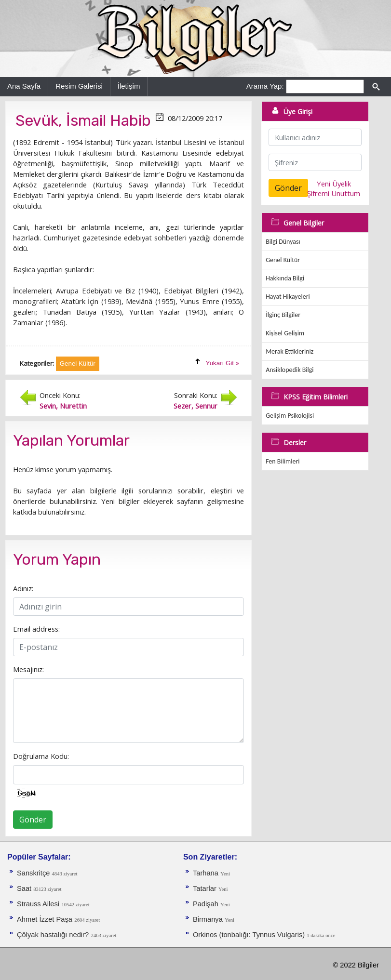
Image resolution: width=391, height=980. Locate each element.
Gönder (33, 820)
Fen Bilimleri (283, 461)
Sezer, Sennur (195, 406)
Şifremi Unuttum (334, 193)
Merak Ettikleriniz (290, 351)
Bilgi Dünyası (283, 242)
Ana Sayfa (24, 86)
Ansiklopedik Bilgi (290, 370)
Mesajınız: (28, 669)
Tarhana (206, 873)
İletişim (129, 86)
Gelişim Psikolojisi (290, 416)
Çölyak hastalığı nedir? (53, 935)
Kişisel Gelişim (285, 333)
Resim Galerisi (79, 86)
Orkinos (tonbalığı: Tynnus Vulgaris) (250, 935)
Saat (25, 888)
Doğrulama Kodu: (41, 756)
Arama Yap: (265, 86)
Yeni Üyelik (334, 184)
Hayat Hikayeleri (288, 297)
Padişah (207, 904)
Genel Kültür (283, 260)
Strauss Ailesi (38, 904)
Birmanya (208, 919)
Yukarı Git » (223, 363)
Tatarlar (206, 888)
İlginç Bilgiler (283, 315)
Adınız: (23, 588)
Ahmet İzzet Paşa (45, 919)
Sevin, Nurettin (63, 406)
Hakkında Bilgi (285, 278)
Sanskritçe (34, 873)
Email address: (36, 629)
